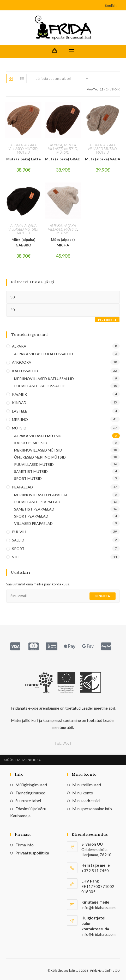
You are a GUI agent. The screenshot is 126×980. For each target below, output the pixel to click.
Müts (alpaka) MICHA (63, 242)
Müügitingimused (31, 785)
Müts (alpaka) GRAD (63, 159)
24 (108, 89)
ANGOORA (22, 362)
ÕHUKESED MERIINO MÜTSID (40, 457)
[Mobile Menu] (71, 51)
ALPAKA (17, 145)
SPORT (18, 549)
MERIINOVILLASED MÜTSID (38, 450)
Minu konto (83, 793)
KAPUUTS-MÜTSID (31, 443)
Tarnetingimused (30, 793)
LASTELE (20, 411)
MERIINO (20, 419)
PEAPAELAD (22, 487)
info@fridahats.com (98, 934)
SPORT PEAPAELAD (31, 516)
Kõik (116, 89)
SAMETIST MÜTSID (31, 471)
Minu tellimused (87, 785)
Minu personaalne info (92, 809)
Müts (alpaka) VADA (103, 159)
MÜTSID (23, 152)
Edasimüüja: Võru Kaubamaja (28, 812)
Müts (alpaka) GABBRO (23, 242)
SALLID (18, 540)
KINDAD (19, 403)
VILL (16, 557)
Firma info (25, 845)
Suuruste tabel (28, 801)
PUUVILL (20, 532)
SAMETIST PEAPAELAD (34, 509)
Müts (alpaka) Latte (23, 159)
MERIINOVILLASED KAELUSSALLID (44, 379)
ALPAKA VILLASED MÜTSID (23, 147)
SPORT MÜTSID (28, 478)
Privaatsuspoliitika (32, 853)
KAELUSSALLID (25, 371)
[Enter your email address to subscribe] (63, 596)
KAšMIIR (19, 394)
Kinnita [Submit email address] (102, 596)
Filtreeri (107, 320)
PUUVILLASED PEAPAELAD (37, 502)
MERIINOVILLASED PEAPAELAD (41, 495)
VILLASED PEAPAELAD (33, 523)
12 (101, 89)
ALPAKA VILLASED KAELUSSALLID (44, 354)
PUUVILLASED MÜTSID (34, 464)
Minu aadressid (86, 801)
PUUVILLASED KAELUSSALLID (40, 386)
